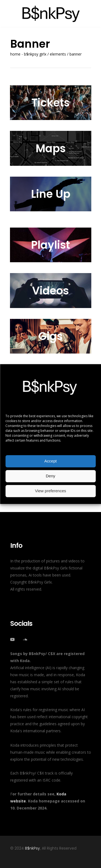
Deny (50, 476)
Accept (51, 461)
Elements (58, 54)
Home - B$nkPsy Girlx (28, 54)
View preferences (51, 491)
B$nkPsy (32, 848)
